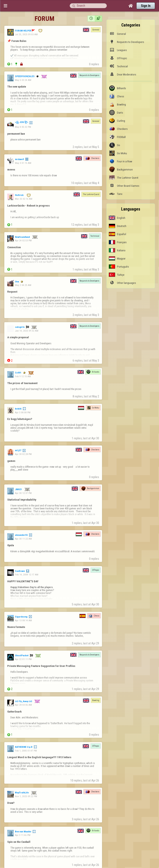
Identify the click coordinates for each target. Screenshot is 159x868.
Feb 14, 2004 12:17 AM (27, 575)
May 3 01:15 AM (23, 163)
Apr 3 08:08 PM (23, 412)
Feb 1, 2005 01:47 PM (26, 751)
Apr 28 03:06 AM (23, 705)
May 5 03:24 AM (23, 80)
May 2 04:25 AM (23, 285)
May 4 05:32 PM (23, 127)
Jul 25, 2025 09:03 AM (26, 34)
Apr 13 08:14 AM (23, 620)
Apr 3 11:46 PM (23, 835)
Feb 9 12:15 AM (23, 376)
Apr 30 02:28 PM (23, 454)
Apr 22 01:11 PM (23, 659)
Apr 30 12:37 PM (23, 493)
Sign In (146, 6)
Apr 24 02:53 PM (23, 240)
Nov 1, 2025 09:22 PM (26, 796)
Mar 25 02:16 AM (24, 199)
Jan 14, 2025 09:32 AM (27, 331)
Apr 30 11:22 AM (23, 539)
